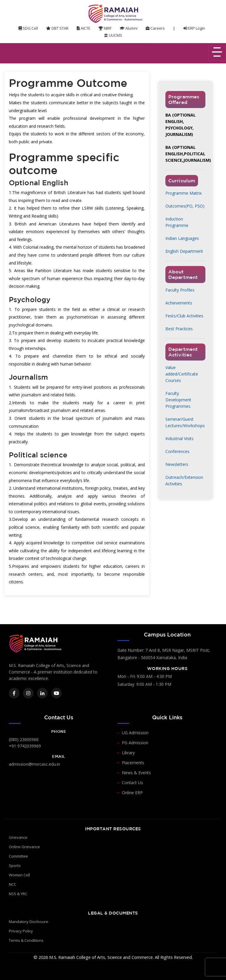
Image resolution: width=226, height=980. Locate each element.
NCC (13, 884)
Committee (18, 856)
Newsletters (177, 464)
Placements (133, 763)
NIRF (105, 28)
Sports (15, 866)
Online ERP (132, 793)
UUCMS (113, 35)
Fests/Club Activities (184, 316)
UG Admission (135, 733)
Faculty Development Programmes (178, 400)
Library (128, 753)
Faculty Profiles (180, 290)
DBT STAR (57, 28)
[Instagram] (28, 693)
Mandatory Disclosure (29, 922)
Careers (155, 28)
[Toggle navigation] (217, 53)
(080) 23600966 (24, 739)
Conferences (177, 451)
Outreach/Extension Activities (184, 480)
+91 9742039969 (25, 746)
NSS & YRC (18, 894)
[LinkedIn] (42, 693)
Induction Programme (177, 222)
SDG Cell (28, 28)
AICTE (84, 28)
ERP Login (194, 28)
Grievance (18, 837)
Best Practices (179, 329)
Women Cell (19, 875)
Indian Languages (182, 238)
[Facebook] (14, 693)
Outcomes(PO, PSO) (185, 206)
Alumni (129, 28)
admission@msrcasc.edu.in (34, 764)
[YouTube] (56, 693)
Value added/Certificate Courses (182, 374)
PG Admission (135, 743)
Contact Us (132, 783)
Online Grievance (24, 847)
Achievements (179, 303)
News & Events (136, 773)
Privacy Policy (21, 931)
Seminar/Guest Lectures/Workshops (185, 422)
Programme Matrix (183, 193)
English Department (184, 251)
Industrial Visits (180, 438)
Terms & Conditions (26, 940)
